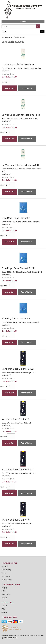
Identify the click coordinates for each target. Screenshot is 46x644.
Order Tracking (6, 570)
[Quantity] (11, 82)
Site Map (4, 612)
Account (23, 22)
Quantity (4, 82)
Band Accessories (7, 37)
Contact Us (5, 566)
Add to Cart (10, 88)
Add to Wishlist (27, 88)
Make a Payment (7, 580)
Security (4, 598)
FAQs (3, 609)
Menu (4, 32)
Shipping (4, 588)
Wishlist (4, 573)
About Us (4, 606)
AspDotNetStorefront (10, 638)
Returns (4, 591)
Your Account (6, 576)
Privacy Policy (6, 594)
